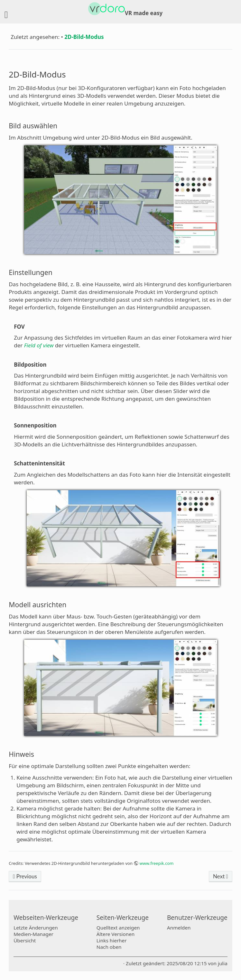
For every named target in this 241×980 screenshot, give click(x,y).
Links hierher (112, 940)
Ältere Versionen (116, 934)
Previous (25, 876)
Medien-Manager (33, 934)
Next (221, 876)
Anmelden (179, 928)
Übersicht (25, 940)
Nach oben (109, 947)
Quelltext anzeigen (118, 928)
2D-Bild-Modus (84, 37)
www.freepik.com (157, 863)
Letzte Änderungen (36, 928)
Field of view (39, 345)
